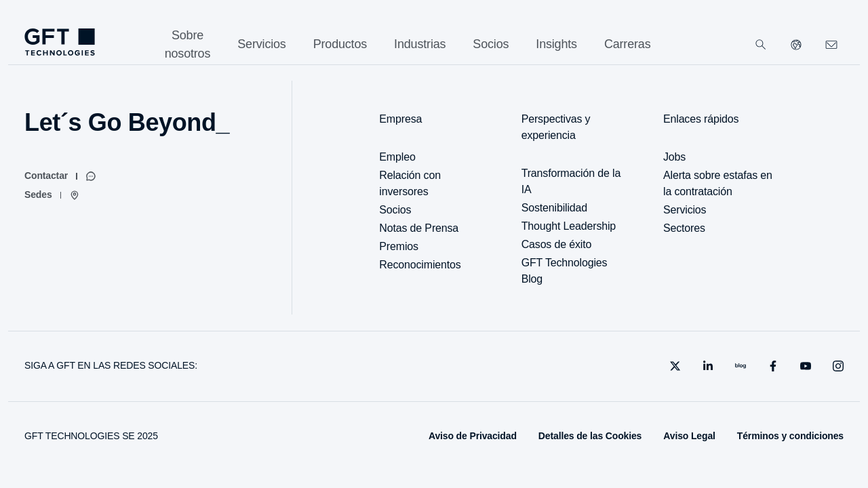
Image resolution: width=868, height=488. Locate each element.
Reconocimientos (420, 265)
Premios (399, 246)
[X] (675, 366)
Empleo (397, 157)
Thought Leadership (569, 226)
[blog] (741, 366)
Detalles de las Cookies (590, 436)
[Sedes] (52, 195)
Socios (395, 210)
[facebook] (773, 366)
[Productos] (340, 44)
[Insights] (556, 44)
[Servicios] (261, 44)
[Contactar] (60, 176)
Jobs (674, 157)
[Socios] (491, 44)
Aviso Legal (689, 436)
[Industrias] (420, 44)
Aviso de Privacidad (473, 436)
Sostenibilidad (554, 208)
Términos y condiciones (790, 436)
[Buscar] (761, 45)
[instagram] (838, 366)
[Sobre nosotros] (188, 45)
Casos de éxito (557, 244)
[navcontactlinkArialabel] (831, 45)
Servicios (685, 210)
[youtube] (806, 366)
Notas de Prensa (419, 228)
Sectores (684, 228)
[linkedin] (708, 366)
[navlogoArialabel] (60, 42)
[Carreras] (628, 44)
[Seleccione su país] (796, 45)
